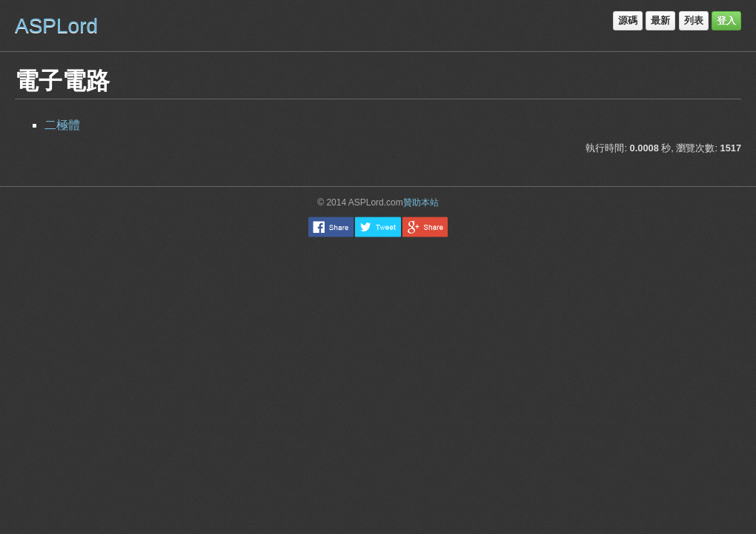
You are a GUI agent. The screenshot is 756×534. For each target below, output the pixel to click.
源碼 (628, 20)
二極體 (62, 125)
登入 (726, 20)
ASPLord (56, 26)
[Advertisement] (378, 323)
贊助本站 (421, 202)
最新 (660, 20)
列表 (694, 20)
